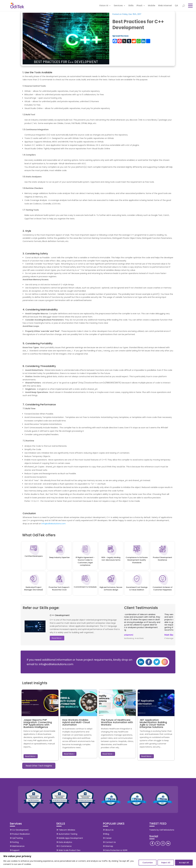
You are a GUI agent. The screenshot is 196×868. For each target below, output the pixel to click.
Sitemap (108, 846)
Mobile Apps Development (70, 838)
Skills (131, 6)
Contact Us (109, 842)
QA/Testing (16, 838)
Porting (14, 842)
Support (15, 850)
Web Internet (165, 6)
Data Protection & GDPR (115, 850)
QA (176, 6)
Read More (57, 638)
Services (118, 6)
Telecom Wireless (66, 829)
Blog (106, 833)
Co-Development (19, 829)
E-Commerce (64, 846)
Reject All (166, 863)
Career (107, 838)
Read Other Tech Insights (39, 765)
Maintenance (17, 846)
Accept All (184, 863)
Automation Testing (67, 833)
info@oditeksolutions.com (54, 523)
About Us (108, 829)
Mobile (152, 6)
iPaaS (139, 6)
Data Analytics (64, 842)
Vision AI (104, 6)
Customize (148, 863)
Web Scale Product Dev (68, 850)
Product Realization (20, 833)
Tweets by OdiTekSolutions (162, 829)
